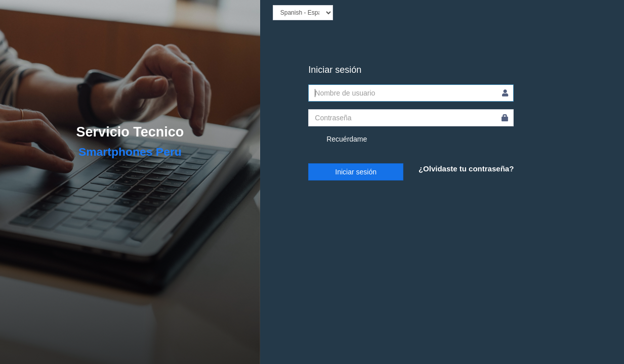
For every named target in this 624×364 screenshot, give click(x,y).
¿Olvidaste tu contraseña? (466, 169)
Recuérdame (338, 140)
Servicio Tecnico (130, 132)
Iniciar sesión (356, 172)
